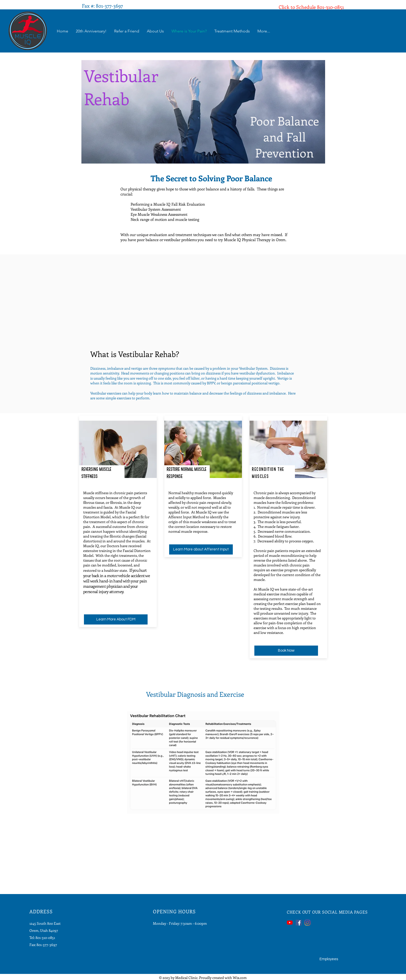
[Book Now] (286, 651)
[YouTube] (290, 923)
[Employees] (329, 959)
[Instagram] (307, 923)
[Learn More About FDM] (116, 619)
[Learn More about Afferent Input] (201, 549)
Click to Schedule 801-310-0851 (311, 7)
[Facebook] (299, 923)
